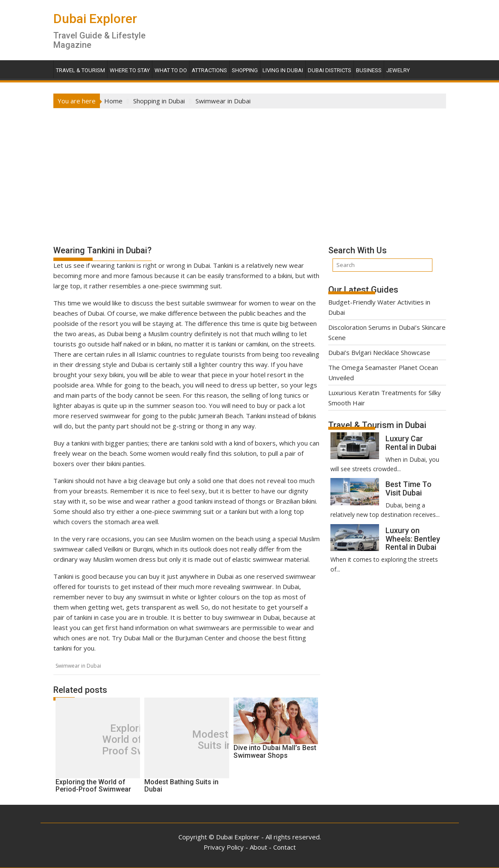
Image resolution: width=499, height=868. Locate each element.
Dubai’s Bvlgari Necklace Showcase (379, 352)
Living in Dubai (283, 70)
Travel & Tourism (80, 70)
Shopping (245, 70)
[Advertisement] (250, 173)
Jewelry (398, 70)
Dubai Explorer (95, 19)
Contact (285, 847)
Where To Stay (130, 70)
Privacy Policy (224, 847)
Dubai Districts (330, 70)
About (258, 847)
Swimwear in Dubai (78, 666)
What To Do (171, 70)
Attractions (209, 70)
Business (369, 70)
